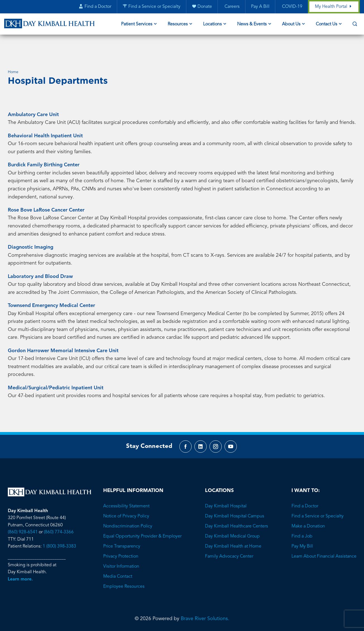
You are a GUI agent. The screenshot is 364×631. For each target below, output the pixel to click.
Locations (212, 25)
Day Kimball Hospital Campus (235, 495)
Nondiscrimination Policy (128, 505)
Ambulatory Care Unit (33, 92)
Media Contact (118, 555)
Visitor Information (121, 545)
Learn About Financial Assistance (324, 535)
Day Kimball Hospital (226, 485)
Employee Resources (124, 565)
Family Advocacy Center (229, 535)
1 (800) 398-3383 (59, 525)
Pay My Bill (302, 525)
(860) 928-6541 (23, 511)
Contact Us (326, 25)
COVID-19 (291, 7)
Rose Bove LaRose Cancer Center (46, 188)
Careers (231, 7)
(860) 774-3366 (59, 511)
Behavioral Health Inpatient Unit (45, 114)
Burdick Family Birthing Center (44, 143)
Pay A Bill (260, 7)
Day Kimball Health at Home (233, 525)
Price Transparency (122, 525)
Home (13, 50)
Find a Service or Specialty (318, 495)
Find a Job (302, 515)
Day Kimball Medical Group (232, 515)
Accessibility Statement (126, 485)
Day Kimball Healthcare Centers (237, 505)
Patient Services (137, 25)
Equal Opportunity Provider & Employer (142, 515)
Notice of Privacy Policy (126, 495)
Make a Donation (308, 505)
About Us (291, 25)
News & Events (252, 25)
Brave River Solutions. (205, 598)
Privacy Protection (121, 535)
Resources (178, 25)
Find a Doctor (305, 485)
